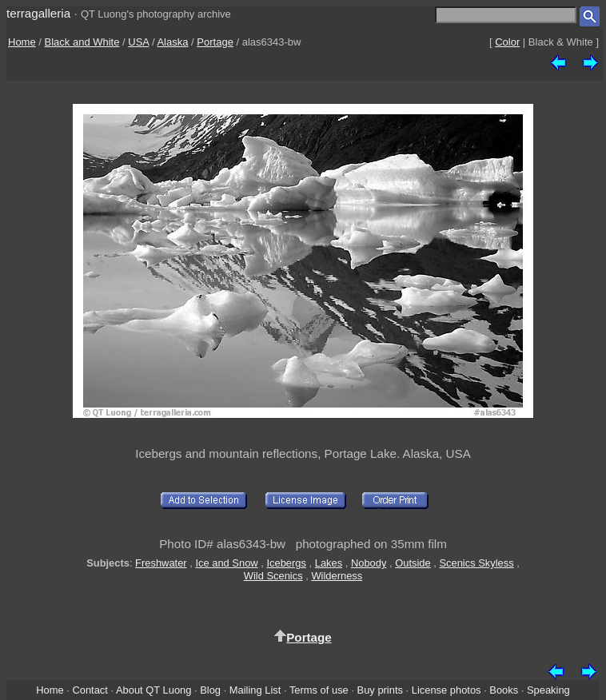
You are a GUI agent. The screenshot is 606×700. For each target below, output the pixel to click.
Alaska (172, 42)
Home (22, 42)
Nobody (369, 563)
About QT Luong (153, 690)
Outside (413, 563)
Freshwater (161, 563)
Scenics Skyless (476, 563)
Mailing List (255, 690)
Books (504, 690)
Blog (210, 690)
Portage (215, 42)
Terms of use (319, 690)
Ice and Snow (226, 563)
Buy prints (380, 690)
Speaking (548, 690)
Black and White (82, 42)
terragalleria (38, 13)
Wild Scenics (273, 576)
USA (138, 42)
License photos (447, 690)
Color (507, 42)
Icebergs (286, 563)
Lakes (329, 563)
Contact (90, 690)
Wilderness (337, 576)
